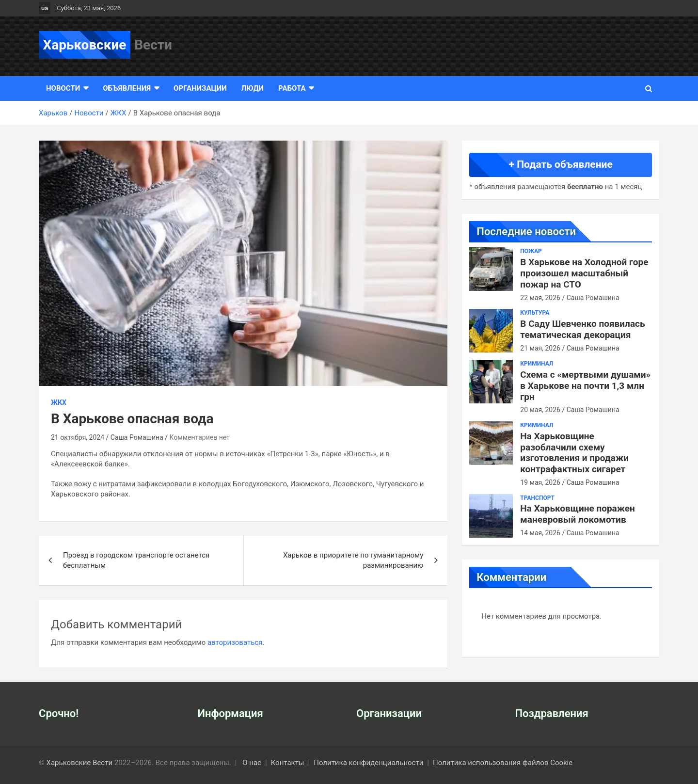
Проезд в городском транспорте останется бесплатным (136, 560)
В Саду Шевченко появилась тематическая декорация (582, 329)
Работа (292, 88)
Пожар (531, 251)
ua (45, 8)
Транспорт (537, 498)
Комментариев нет (200, 437)
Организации (200, 88)
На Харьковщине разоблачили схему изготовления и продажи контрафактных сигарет (574, 453)
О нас (252, 763)
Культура (535, 313)
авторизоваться (235, 642)
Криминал (537, 364)
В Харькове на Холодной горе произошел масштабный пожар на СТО (584, 273)
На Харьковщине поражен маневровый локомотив (578, 514)
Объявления (127, 88)
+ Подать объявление (561, 164)
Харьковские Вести (80, 763)
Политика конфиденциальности (368, 763)
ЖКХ (59, 402)
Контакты (288, 763)
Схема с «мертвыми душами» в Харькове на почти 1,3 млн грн (585, 386)
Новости (63, 88)
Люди (253, 88)
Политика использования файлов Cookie (503, 763)
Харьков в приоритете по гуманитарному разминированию (353, 560)
